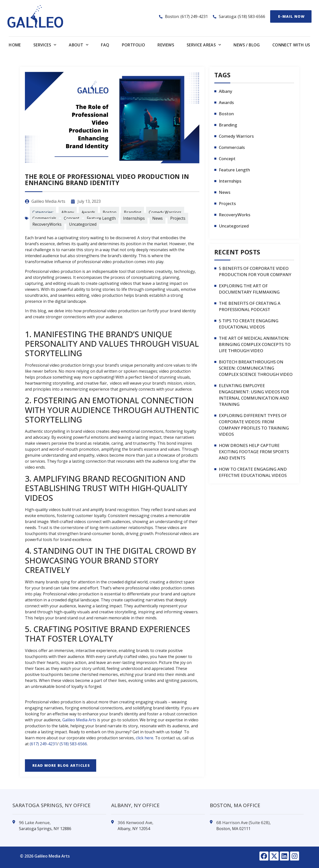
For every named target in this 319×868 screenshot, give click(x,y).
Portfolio (134, 45)
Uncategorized (83, 224)
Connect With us (291, 45)
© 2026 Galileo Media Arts (45, 856)
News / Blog (247, 45)
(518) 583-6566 (73, 744)
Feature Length (101, 218)
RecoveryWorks (47, 224)
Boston (110, 212)
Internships (134, 218)
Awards (88, 212)
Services (45, 45)
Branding (133, 212)
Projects (178, 218)
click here (145, 738)
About (79, 45)
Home (15, 45)
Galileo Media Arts (79, 720)
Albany (68, 212)
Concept (72, 218)
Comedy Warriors (165, 212)
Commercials (44, 218)
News (158, 218)
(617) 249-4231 (43, 744)
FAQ (105, 45)
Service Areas (204, 45)
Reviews (166, 45)
